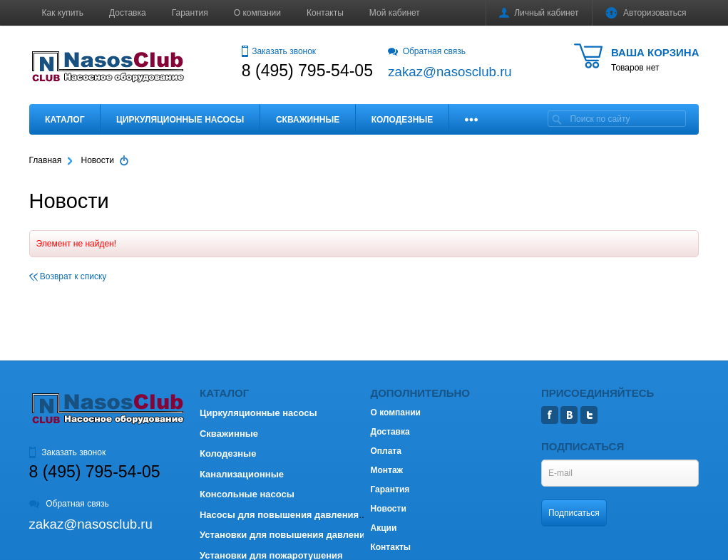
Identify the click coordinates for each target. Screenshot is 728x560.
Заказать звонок (279, 51)
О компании (257, 13)
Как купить (63, 13)
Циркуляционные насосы (180, 120)
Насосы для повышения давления (279, 515)
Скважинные (308, 120)
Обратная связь (427, 51)
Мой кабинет (395, 13)
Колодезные (402, 120)
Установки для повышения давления (285, 535)
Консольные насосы (247, 494)
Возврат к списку (68, 276)
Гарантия (190, 13)
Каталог (65, 120)
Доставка (128, 13)
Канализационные (242, 474)
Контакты (325, 13)
